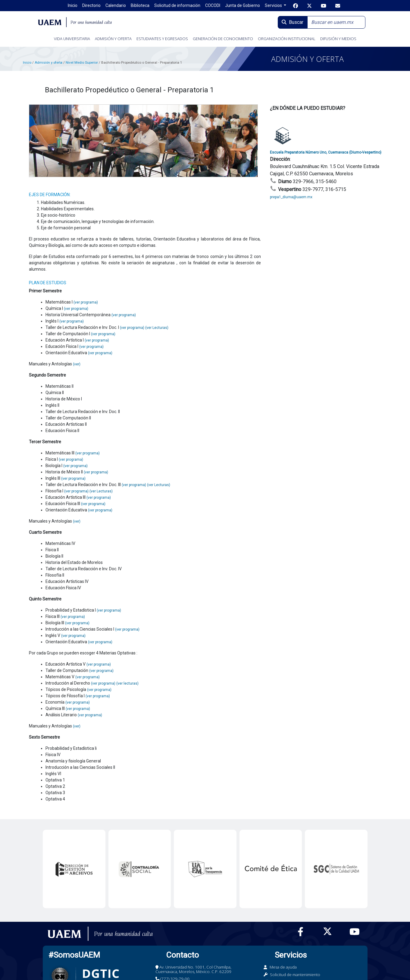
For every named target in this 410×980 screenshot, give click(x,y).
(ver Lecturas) (157, 328)
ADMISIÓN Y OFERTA (113, 39)
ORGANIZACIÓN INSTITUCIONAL (287, 39)
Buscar (293, 22)
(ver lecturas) (127, 683)
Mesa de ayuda (283, 967)
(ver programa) (86, 302)
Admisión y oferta (49, 62)
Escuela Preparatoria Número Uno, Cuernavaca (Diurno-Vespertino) (326, 152)
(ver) (77, 364)
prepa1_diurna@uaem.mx (291, 197)
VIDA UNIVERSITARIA (72, 39)
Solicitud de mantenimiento (295, 975)
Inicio (27, 62)
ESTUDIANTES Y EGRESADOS (162, 39)
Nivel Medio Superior (82, 62)
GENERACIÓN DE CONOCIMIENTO (223, 39)
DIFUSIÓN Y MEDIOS (338, 39)
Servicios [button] (274, 5)
